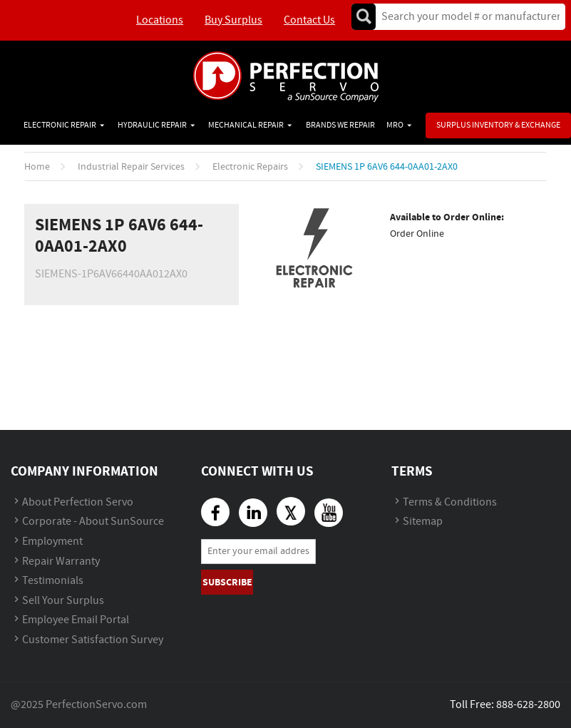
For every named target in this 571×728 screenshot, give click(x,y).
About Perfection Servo (78, 502)
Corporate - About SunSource (93, 522)
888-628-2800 (528, 705)
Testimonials (53, 581)
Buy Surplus (233, 20)
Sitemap (423, 522)
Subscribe (227, 582)
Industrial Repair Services (131, 167)
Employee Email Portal (76, 620)
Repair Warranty (61, 562)
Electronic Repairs (250, 167)
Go (364, 17)
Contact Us (309, 20)
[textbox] (466, 17)
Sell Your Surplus (63, 601)
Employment (52, 542)
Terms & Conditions (450, 502)
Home (37, 167)
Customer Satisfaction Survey (93, 640)
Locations (160, 20)
